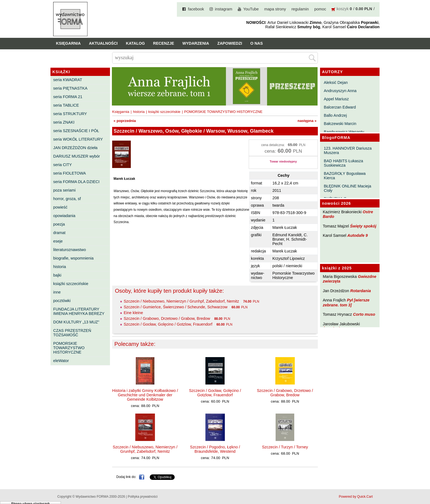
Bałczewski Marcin (340, 124)
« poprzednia (125, 121)
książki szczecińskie (71, 284)
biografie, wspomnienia (73, 258)
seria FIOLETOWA (70, 173)
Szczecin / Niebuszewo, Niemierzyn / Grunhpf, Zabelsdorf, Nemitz (181, 301)
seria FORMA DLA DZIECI (76, 182)
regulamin (300, 9)
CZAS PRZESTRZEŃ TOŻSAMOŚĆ (72, 333)
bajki (57, 275)
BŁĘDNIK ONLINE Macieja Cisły (348, 188)
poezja (59, 224)
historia (60, 267)
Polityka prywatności (143, 497)
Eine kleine (133, 313)
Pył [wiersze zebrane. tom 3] (346, 302)
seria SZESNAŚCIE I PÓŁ (76, 131)
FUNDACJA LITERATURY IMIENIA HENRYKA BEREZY (79, 311)
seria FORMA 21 (68, 97)
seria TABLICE (66, 105)
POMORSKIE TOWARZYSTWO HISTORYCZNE (69, 348)
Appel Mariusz (336, 99)
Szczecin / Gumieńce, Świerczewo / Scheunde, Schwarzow (176, 307)
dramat (59, 233)
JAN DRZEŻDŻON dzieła (75, 148)
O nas (257, 43)
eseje (58, 241)
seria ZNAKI (64, 122)
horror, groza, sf (67, 199)
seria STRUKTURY (70, 114)
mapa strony (275, 9)
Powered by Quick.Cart (356, 497)
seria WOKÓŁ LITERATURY (78, 139)
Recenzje (164, 43)
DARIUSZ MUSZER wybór (77, 156)
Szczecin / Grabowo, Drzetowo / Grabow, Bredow (167, 318)
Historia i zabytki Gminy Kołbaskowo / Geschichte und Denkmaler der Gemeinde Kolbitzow (145, 395)
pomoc (320, 9)
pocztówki (62, 301)
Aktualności (103, 43)
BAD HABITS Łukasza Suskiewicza (343, 163)
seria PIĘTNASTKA (70, 88)
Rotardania (360, 291)
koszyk (343, 9)
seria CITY (63, 165)
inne (57, 292)
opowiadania (64, 216)
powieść (60, 207)
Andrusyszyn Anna (340, 91)
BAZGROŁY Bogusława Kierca (345, 176)
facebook (196, 9)
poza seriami (64, 190)
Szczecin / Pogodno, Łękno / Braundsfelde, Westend (215, 449)
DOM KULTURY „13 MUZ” (76, 322)
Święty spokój (363, 226)
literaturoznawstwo (70, 250)
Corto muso (364, 314)
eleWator (61, 361)
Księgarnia (68, 43)
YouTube (251, 9)
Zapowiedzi (230, 43)
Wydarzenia (196, 43)
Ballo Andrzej (335, 115)
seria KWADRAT (68, 80)
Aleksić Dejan (336, 82)
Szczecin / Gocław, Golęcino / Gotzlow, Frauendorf (168, 324)
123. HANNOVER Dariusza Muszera (348, 150)
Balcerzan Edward (340, 107)
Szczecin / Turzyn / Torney (285, 447)
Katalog (135, 43)
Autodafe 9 (358, 235)
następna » (307, 121)
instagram (224, 9)
